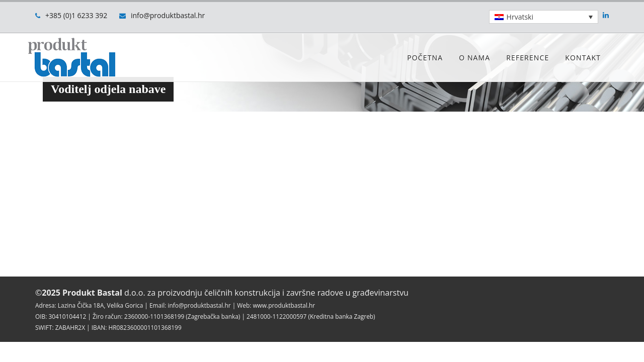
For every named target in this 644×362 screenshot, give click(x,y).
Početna (425, 58)
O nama (474, 58)
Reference (528, 58)
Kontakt (583, 58)
